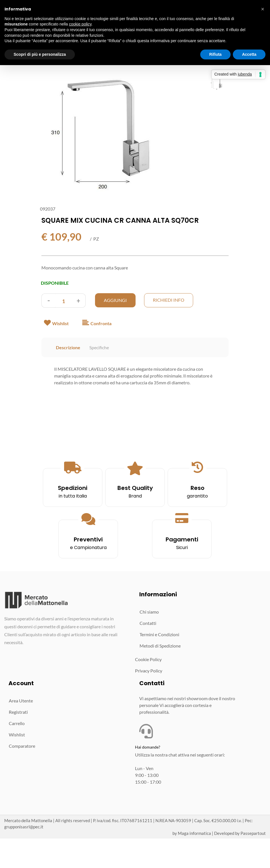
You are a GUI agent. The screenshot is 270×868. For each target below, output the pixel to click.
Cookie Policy (148, 659)
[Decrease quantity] (48, 301)
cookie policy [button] (80, 24)
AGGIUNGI (115, 300)
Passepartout (253, 833)
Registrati (18, 712)
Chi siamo (149, 612)
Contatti (148, 623)
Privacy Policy (149, 671)
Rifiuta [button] (216, 54)
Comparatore (22, 746)
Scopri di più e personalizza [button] (40, 54)
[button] (103, 138)
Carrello (17, 723)
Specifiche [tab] (99, 347)
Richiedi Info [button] (169, 300)
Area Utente (21, 701)
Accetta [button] (249, 54)
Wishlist (17, 735)
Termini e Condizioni (159, 634)
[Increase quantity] (79, 301)
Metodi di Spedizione (160, 646)
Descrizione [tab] (68, 347)
